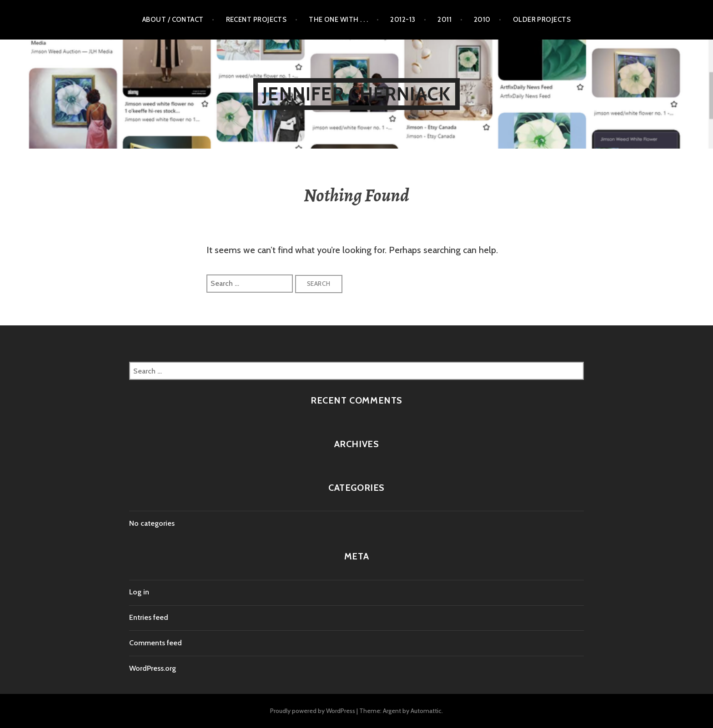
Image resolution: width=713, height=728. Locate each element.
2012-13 (403, 20)
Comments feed (156, 643)
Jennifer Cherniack (356, 94)
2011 (444, 20)
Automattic (426, 711)
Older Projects (542, 20)
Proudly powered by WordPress (313, 711)
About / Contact (173, 20)
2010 (482, 20)
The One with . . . (338, 20)
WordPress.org (153, 668)
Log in (139, 592)
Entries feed (149, 617)
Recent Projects (256, 20)
